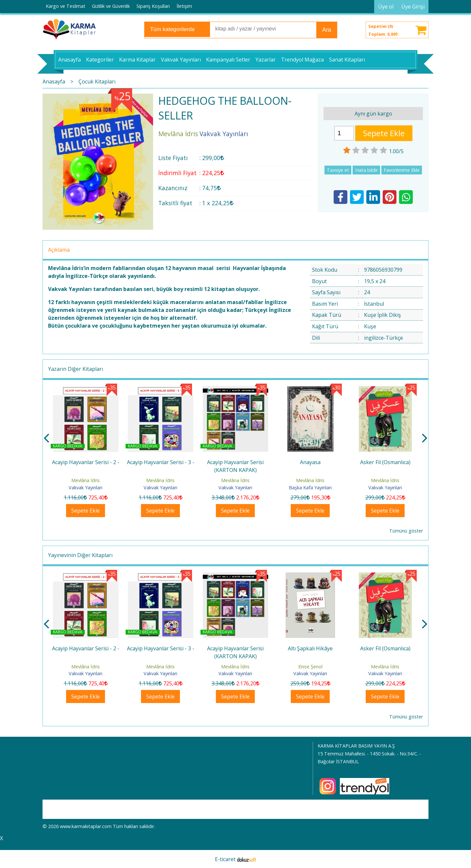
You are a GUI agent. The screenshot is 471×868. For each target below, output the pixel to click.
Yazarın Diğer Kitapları (76, 369)
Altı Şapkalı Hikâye (385, 648)
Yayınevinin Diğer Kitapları (80, 555)
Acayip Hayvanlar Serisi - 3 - (235, 462)
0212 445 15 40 (334, 769)
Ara (327, 30)
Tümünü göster (406, 531)
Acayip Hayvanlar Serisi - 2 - (161, 462)
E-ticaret (225, 859)
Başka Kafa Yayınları (385, 488)
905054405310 (371, 769)
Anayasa (385, 462)
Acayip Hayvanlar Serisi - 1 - (86, 462)
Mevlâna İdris (86, 480)
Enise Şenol (385, 667)
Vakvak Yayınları (86, 488)
